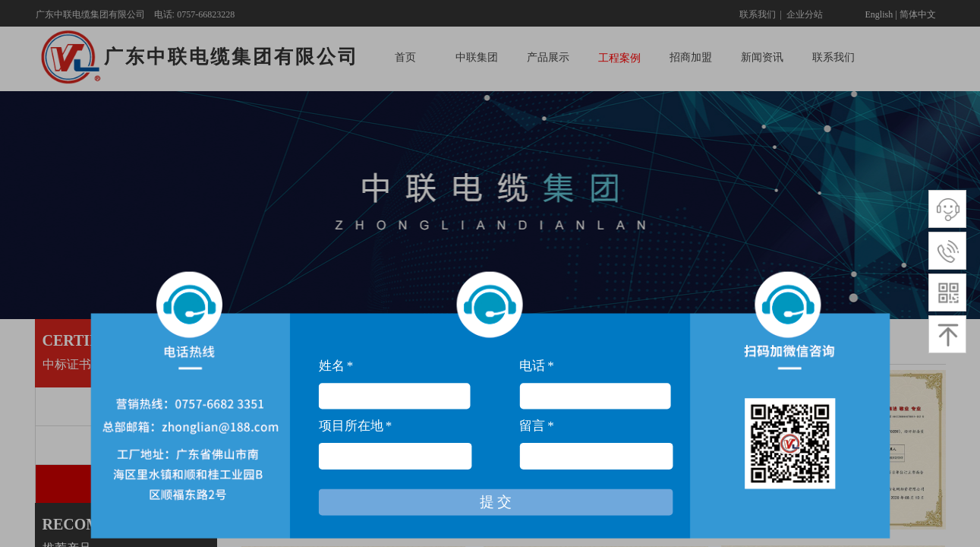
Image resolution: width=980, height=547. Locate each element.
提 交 (496, 513)
